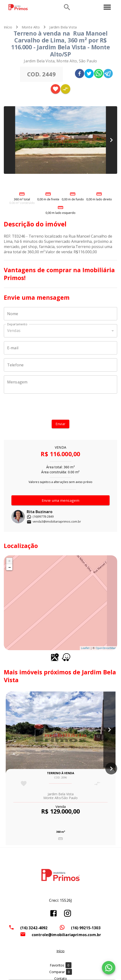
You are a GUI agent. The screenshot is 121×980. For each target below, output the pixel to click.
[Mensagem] (60, 384)
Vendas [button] (14, 331)
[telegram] (108, 74)
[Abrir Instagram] (68, 913)
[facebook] (80, 74)
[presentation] (60, 407)
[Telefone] (60, 365)
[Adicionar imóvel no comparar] (66, 89)
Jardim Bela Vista (63, 27)
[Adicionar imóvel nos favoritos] (55, 89)
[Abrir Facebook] (53, 913)
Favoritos (61, 965)
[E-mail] (60, 348)
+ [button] (9, 561)
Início (8, 27)
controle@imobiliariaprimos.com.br (66, 935)
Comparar (61, 972)
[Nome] (60, 314)
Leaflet (85, 648)
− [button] (10, 567)
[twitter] (89, 74)
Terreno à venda (60, 773)
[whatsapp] (99, 74)
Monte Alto (31, 27)
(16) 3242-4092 (34, 928)
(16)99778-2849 (40, 516)
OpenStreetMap (106, 648)
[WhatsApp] (109, 968)
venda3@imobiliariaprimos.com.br (54, 521)
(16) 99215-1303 (86, 928)
